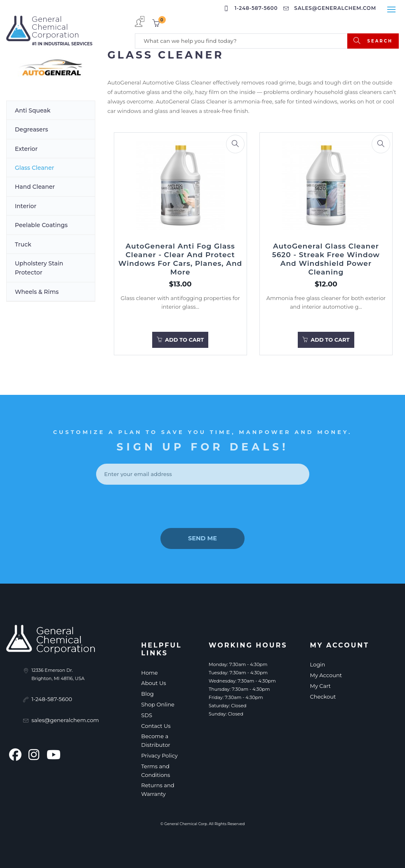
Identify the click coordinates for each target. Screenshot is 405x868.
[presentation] (202, 507)
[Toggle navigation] (391, 9)
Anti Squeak (33, 110)
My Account (326, 675)
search (373, 40)
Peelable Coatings (41, 225)
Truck (23, 244)
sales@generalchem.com (331, 8)
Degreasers (31, 129)
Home (149, 673)
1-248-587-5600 (252, 8)
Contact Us (156, 726)
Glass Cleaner (34, 168)
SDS (147, 715)
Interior (26, 206)
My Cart (320, 686)
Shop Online (158, 704)
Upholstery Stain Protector (39, 268)
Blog (147, 694)
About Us (153, 683)
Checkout (323, 697)
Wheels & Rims (37, 292)
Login (317, 664)
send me (202, 538)
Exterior (26, 149)
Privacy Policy (159, 755)
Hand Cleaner (35, 187)
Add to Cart (180, 340)
